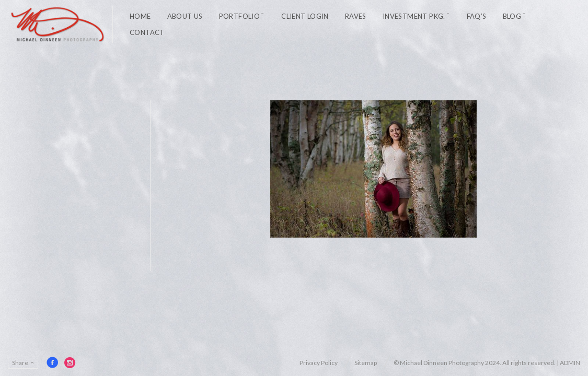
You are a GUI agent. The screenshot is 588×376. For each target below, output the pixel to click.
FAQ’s (477, 16)
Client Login (305, 16)
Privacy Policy (319, 363)
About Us (185, 16)
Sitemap (366, 363)
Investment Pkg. (414, 16)
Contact (147, 32)
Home (140, 16)
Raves (356, 16)
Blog (512, 16)
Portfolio (240, 16)
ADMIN (570, 363)
